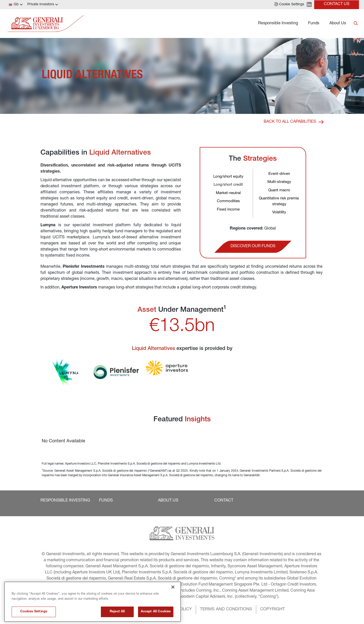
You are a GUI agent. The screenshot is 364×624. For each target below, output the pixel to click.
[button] (289, 5)
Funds (314, 24)
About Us (338, 24)
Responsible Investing (278, 24)
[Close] (173, 597)
